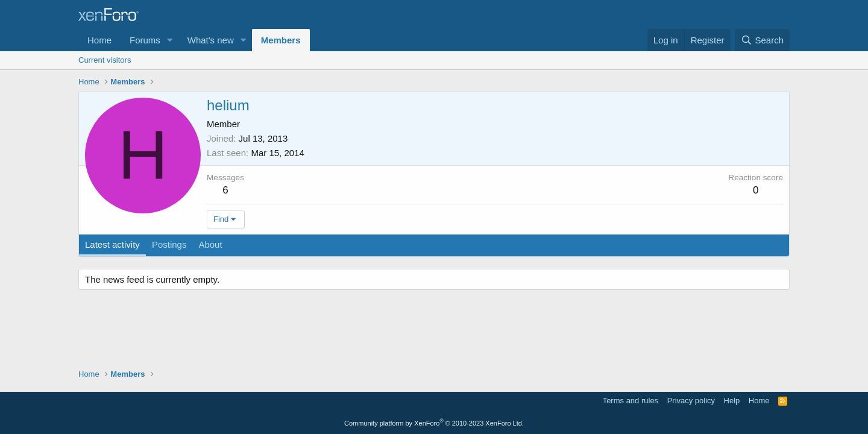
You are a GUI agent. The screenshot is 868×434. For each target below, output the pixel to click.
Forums (145, 40)
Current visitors (105, 60)
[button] (170, 40)
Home (99, 40)
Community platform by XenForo (434, 423)
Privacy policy (691, 401)
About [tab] (210, 244)
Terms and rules (631, 401)
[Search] (762, 40)
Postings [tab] (169, 244)
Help (732, 401)
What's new (211, 40)
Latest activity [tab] (112, 244)
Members (281, 40)
